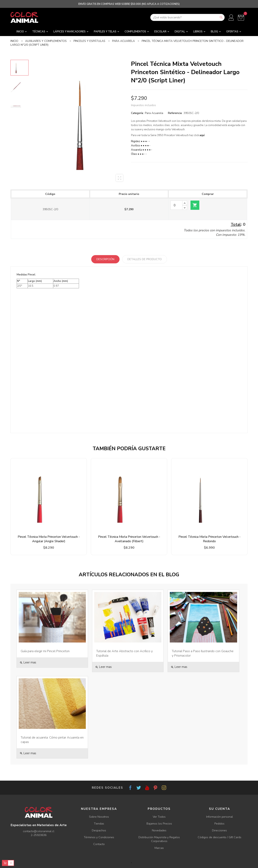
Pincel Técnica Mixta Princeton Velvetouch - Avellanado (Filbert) (129, 539)
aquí (202, 135)
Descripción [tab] (105, 259)
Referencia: (175, 113)
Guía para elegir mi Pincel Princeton (45, 651)
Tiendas (99, 824)
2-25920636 (39, 835)
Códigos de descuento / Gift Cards (220, 837)
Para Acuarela (154, 113)
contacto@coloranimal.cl (39, 831)
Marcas (159, 848)
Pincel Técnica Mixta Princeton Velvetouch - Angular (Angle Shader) (49, 539)
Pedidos (219, 824)
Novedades (159, 830)
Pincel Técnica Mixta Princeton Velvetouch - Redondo (209, 539)
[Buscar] (187, 17)
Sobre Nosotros (99, 817)
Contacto (99, 844)
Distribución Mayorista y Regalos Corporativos (159, 839)
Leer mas (28, 662)
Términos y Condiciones (99, 837)
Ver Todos (159, 817)
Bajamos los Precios (159, 824)
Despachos (99, 830)
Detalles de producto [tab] (145, 259)
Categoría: (137, 113)
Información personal (220, 817)
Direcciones (219, 830)
